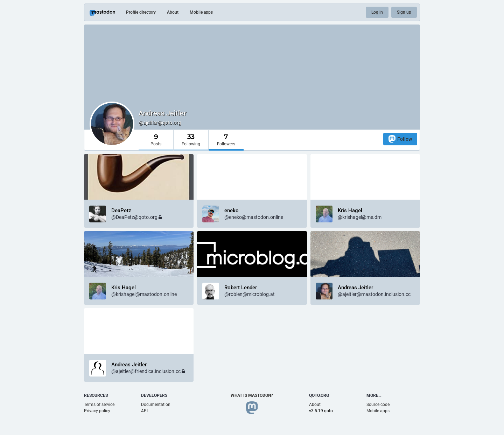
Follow (400, 139)
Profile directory (141, 12)
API (144, 411)
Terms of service (99, 405)
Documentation (156, 405)
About (173, 12)
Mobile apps (201, 12)
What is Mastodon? (252, 395)
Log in (377, 12)
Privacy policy (97, 411)
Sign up (404, 12)
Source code (378, 405)
